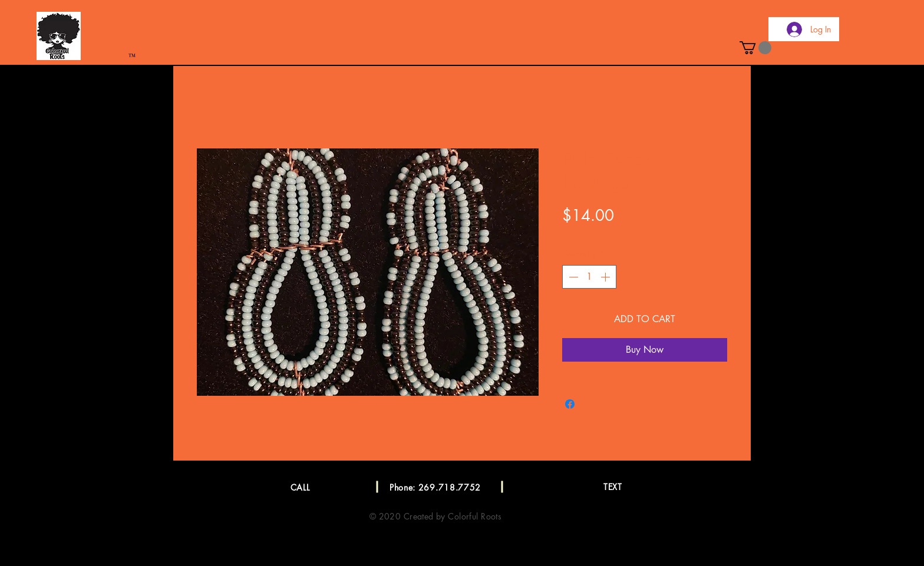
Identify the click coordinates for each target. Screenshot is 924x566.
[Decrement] (572, 277)
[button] (755, 48)
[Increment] (606, 277)
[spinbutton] (589, 277)
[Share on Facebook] (570, 404)
